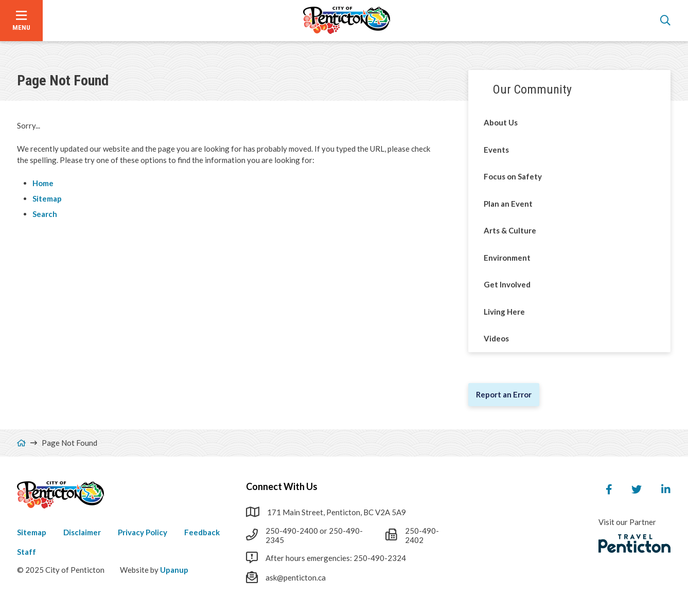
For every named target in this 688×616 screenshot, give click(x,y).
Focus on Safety (513, 176)
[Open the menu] (21, 21)
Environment (507, 258)
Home (43, 183)
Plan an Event (508, 204)
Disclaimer (82, 532)
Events (496, 150)
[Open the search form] (665, 21)
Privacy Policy (143, 532)
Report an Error (504, 394)
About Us (501, 122)
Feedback (202, 532)
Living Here (504, 312)
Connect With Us (282, 486)
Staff (27, 552)
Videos (496, 338)
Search (45, 214)
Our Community (532, 89)
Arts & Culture (510, 230)
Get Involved (507, 284)
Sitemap (47, 198)
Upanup (174, 570)
